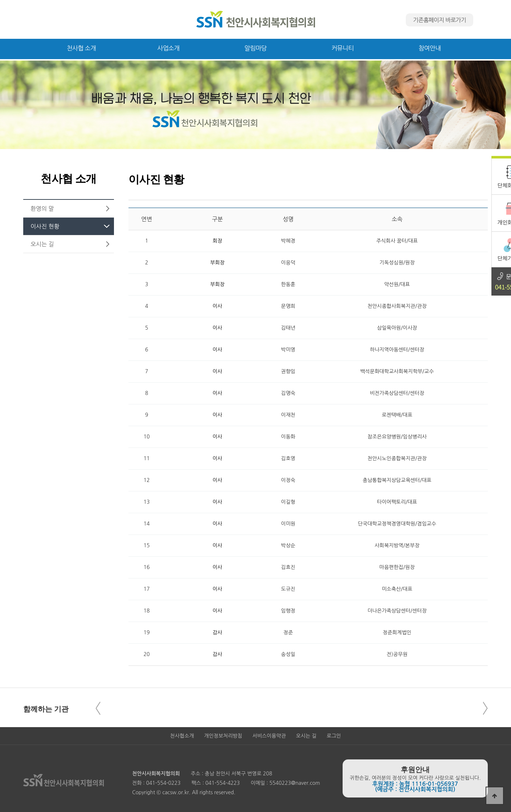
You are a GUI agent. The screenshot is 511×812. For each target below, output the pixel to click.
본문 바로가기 (0, 0)
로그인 (334, 736)
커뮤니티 (342, 48)
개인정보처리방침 (223, 736)
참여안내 (430, 48)
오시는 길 (306, 736)
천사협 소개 (81, 48)
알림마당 (255, 48)
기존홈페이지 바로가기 (440, 20)
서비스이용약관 (269, 736)
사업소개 (168, 48)
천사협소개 (182, 736)
